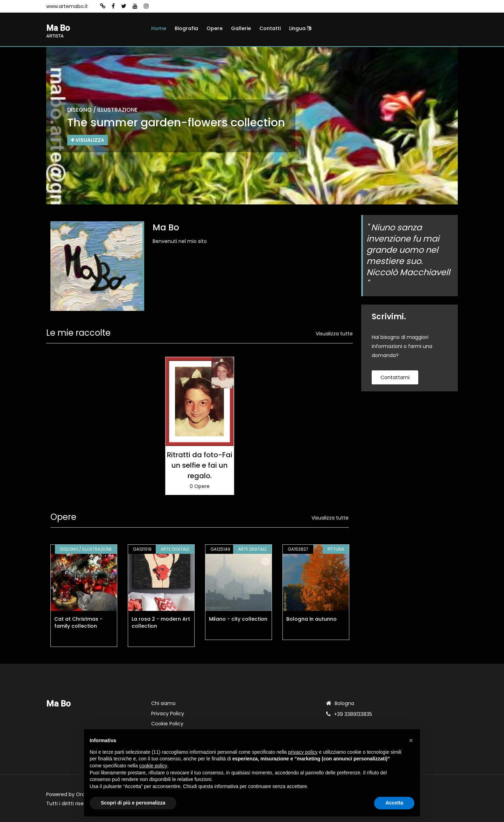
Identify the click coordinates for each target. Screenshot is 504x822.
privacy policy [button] (303, 752)
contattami (395, 378)
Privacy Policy (168, 713)
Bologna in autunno (311, 619)
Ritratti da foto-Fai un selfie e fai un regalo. (200, 465)
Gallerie (241, 28)
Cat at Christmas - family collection (78, 622)
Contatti (270, 28)
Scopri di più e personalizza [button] (133, 803)
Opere (215, 28)
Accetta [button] (394, 803)
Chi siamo (163, 703)
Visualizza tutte (334, 334)
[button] (411, 740)
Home (159, 28)
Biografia (186, 28)
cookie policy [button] (153, 766)
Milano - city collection (238, 619)
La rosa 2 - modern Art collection (161, 622)
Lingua (300, 28)
